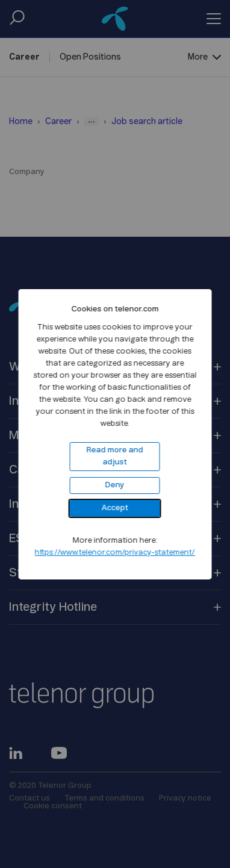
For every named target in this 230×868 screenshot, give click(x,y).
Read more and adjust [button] (115, 456)
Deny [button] (115, 485)
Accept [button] (115, 508)
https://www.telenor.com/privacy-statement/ (115, 553)
